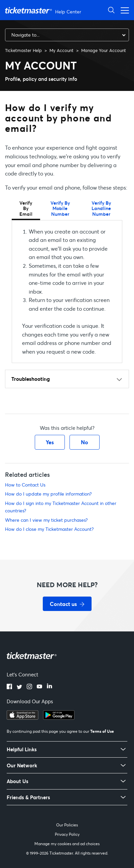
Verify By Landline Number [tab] (101, 208)
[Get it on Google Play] (59, 718)
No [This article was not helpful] (85, 442)
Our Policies (67, 825)
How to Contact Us (25, 485)
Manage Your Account (104, 50)
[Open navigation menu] (123, 10)
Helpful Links (22, 749)
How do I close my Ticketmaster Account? (49, 529)
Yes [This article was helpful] (50, 442)
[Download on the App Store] (23, 718)
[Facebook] (9, 687)
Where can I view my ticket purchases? (46, 520)
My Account (61, 50)
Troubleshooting (31, 379)
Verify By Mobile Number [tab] (60, 208)
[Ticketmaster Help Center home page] (44, 10)
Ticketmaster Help (23, 50)
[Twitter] (19, 687)
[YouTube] (39, 687)
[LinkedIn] (49, 687)
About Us (18, 781)
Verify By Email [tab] (26, 208)
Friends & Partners (28, 797)
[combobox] (67, 35)
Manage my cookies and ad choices (67, 844)
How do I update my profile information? (48, 494)
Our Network (22, 765)
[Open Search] (111, 10)
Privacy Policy (67, 834)
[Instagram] (29, 687)
